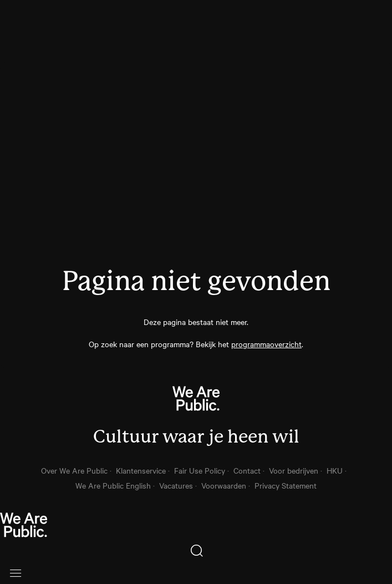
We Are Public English (113, 485)
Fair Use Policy (200, 470)
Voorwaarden (224, 485)
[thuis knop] (196, 526)
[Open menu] (16, 573)
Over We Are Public (74, 470)
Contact (247, 470)
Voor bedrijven (294, 470)
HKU (335, 470)
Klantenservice (141, 470)
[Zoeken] (196, 551)
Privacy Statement (286, 485)
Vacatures (176, 485)
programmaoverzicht (266, 344)
